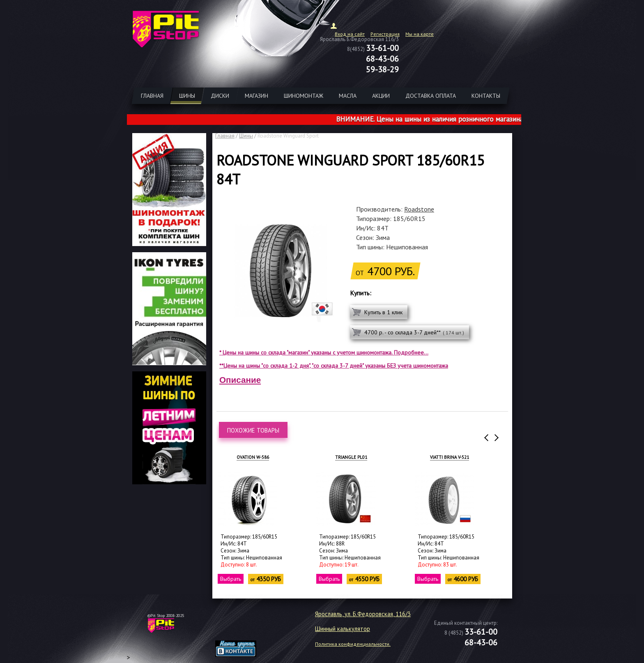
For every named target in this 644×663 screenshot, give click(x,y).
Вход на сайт (350, 34)
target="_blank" (246, 628)
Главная (225, 136)
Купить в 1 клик (383, 312)
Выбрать (231, 579)
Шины (246, 136)
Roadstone (419, 209)
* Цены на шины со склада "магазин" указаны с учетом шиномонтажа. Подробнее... (324, 352)
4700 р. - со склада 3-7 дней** (414, 332)
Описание (240, 380)
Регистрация (385, 34)
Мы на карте (420, 34)
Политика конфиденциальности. (353, 644)
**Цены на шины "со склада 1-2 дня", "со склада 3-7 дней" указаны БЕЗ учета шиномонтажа (334, 366)
